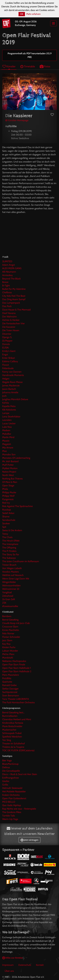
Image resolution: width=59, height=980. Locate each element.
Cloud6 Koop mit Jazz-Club (16, 623)
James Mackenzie (11, 386)
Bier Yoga (7, 760)
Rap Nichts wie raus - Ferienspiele (19, 809)
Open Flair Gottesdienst (14, 798)
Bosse (5, 282)
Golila (5, 785)
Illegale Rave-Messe (12, 382)
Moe (4, 451)
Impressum (8, 965)
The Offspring (9, 548)
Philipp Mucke (9, 492)
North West (8, 475)
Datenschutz (25, 965)
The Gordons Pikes (12, 812)
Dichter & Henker (11, 320)
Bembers (7, 616)
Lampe (6, 413)
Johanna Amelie (10, 392)
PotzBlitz (7, 678)
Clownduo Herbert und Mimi (17, 719)
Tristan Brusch (9, 565)
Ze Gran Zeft (9, 599)
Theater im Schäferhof (14, 744)
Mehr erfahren (33, 14)
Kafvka (6, 403)
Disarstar (7, 334)
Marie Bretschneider (12, 726)
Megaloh (7, 444)
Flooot (6, 365)
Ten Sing (7, 740)
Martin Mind (8, 437)
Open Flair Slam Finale (14, 665)
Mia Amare (8, 448)
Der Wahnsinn (9, 317)
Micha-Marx (8, 654)
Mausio (6, 441)
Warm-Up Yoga (10, 819)
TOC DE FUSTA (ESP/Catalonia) (18, 750)
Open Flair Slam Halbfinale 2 (17, 671)
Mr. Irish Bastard (10, 461)
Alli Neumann (9, 272)
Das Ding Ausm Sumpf (14, 299)
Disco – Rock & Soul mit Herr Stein (20, 774)
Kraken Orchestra (11, 795)
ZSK (4, 603)
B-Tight (6, 286)
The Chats (7, 537)
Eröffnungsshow (11, 778)
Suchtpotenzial (10, 692)
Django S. (7, 337)
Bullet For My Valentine (14, 289)
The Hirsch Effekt (11, 541)
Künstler (9, 66)
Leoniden (7, 420)
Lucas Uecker (9, 423)
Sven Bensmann (11, 696)
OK (22, 14)
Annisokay (7, 275)
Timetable (28, 66)
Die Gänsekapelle (11, 771)
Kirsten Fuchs (9, 647)
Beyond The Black (11, 279)
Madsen (6, 430)
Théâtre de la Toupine (13, 747)
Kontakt (40, 965)
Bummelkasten (10, 716)
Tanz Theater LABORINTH (16, 699)
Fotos (45, 66)
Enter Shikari (9, 358)
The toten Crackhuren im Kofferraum (21, 561)
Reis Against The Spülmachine (17, 506)
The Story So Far (11, 554)
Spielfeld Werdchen (12, 737)
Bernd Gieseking (10, 620)
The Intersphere (10, 544)
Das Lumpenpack (11, 303)
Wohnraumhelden (11, 585)
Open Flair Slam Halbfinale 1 (17, 668)
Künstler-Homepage (17, 120)
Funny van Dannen (12, 372)
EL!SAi (5, 348)
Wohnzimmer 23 (11, 589)
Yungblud (7, 592)
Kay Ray (6, 644)
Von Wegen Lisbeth (12, 568)
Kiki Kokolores (9, 410)
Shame (6, 517)
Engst (5, 354)
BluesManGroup (10, 764)
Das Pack (7, 306)
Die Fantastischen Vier (13, 323)
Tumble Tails (9, 816)
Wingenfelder (9, 582)
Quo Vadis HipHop (12, 805)
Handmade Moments (13, 375)
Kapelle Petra (9, 406)
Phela (5, 489)
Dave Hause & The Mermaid (16, 310)
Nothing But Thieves (12, 479)
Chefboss (7, 292)
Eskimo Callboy (10, 361)
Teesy (5, 534)
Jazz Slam (7, 640)
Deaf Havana (9, 313)
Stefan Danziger (10, 689)
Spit (4, 527)
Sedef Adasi (8, 513)
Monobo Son (9, 454)
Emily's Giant (9, 351)
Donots (6, 344)
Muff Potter (8, 465)
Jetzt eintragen (29, 840)
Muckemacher (9, 730)
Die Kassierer (9, 327)
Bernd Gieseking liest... (13, 712)
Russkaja (7, 510)
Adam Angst (9, 265)
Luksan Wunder (10, 651)
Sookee (6, 523)
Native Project (9, 472)
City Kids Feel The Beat (14, 296)
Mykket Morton (10, 468)
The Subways (9, 558)
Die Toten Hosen (11, 330)
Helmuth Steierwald (12, 788)
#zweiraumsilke (10, 606)
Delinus (6, 767)
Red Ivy (6, 503)
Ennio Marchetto (11, 630)
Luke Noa (7, 427)
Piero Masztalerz (11, 675)
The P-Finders (9, 551)
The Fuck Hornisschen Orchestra (18, 702)
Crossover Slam (10, 627)
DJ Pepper (7, 341)
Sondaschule (9, 520)
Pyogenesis (8, 499)
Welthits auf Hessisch (13, 575)
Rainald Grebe (9, 685)
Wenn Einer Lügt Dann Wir (16, 579)
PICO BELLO (9, 802)
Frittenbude (8, 368)
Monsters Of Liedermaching (16, 458)
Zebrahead (8, 596)
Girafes (6, 781)
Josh (4, 396)
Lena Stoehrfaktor (11, 417)
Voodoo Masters (11, 572)
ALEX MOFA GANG (12, 268)
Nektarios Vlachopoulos (14, 661)
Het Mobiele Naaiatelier (14, 791)
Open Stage (8, 486)
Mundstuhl (8, 658)
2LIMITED (7, 261)
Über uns (9, 971)
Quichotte (7, 682)
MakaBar (7, 434)
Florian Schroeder (11, 637)
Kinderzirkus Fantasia (13, 723)
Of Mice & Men (10, 482)
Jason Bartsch (9, 389)
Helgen (6, 379)
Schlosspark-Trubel (12, 733)
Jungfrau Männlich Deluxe (15, 399)
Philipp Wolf (8, 496)
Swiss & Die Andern (12, 530)
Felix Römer (8, 633)
